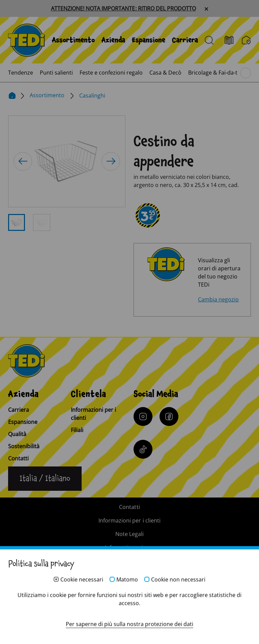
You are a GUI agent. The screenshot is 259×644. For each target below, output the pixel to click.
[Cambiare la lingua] (45, 479)
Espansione (149, 40)
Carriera (185, 40)
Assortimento (73, 40)
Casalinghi (92, 96)
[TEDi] (26, 39)
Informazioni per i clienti (93, 414)
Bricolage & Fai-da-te (214, 73)
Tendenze (21, 73)
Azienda (113, 40)
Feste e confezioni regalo (111, 73)
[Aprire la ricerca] (209, 40)
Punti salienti (56, 73)
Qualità (17, 434)
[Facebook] (169, 417)
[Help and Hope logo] (129, 612)
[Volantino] (233, 40)
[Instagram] (143, 417)
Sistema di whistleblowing (129, 561)
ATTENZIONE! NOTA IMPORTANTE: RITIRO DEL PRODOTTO (123, 8)
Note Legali (129, 534)
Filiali (77, 430)
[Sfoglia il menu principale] (246, 73)
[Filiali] (246, 40)
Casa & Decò (165, 73)
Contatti (18, 458)
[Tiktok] (143, 449)
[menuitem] (73, 40)
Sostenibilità (24, 446)
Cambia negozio (218, 299)
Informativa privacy (129, 547)
